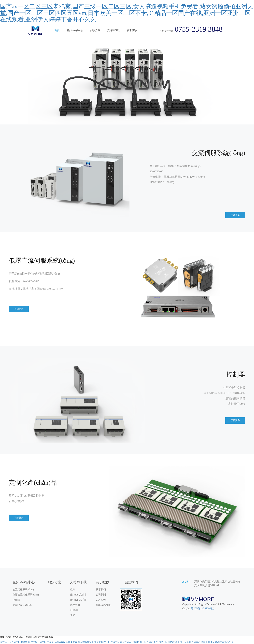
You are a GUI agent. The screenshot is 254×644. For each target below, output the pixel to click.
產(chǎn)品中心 (75, 30)
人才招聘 (101, 600)
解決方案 (95, 30)
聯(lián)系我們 (103, 605)
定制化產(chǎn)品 (22, 605)
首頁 (57, 30)
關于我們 (101, 590)
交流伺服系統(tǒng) (23, 590)
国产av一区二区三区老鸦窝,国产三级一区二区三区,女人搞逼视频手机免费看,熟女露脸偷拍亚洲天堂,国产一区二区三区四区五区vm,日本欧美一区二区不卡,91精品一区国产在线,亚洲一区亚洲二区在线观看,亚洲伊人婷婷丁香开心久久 (127, 13)
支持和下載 (113, 30)
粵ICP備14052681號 (202, 608)
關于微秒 (132, 30)
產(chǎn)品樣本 (78, 595)
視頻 (73, 615)
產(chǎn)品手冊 (78, 600)
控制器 (16, 600)
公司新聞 (101, 595)
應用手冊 (75, 605)
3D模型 (74, 610)
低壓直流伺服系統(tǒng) (26, 595)
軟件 (73, 590)
